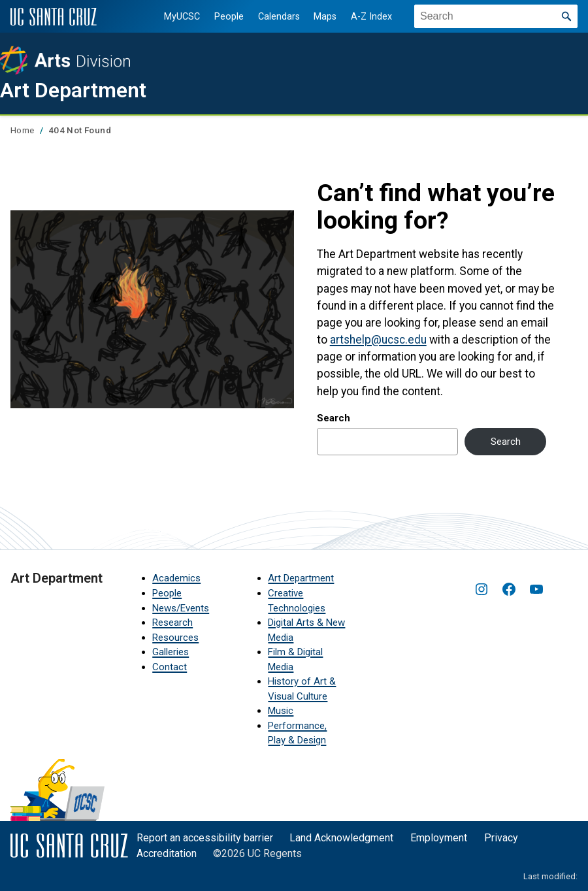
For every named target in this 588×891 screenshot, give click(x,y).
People (229, 17)
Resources (175, 638)
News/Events (181, 608)
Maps (325, 17)
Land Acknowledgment (341, 838)
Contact (170, 667)
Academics (176, 578)
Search (334, 418)
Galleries (171, 652)
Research (172, 623)
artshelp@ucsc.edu (378, 340)
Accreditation (167, 853)
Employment (439, 838)
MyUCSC (182, 17)
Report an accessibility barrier (205, 838)
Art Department (73, 90)
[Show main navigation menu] (568, 139)
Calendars (278, 17)
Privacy (501, 838)
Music (281, 711)
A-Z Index (371, 17)
